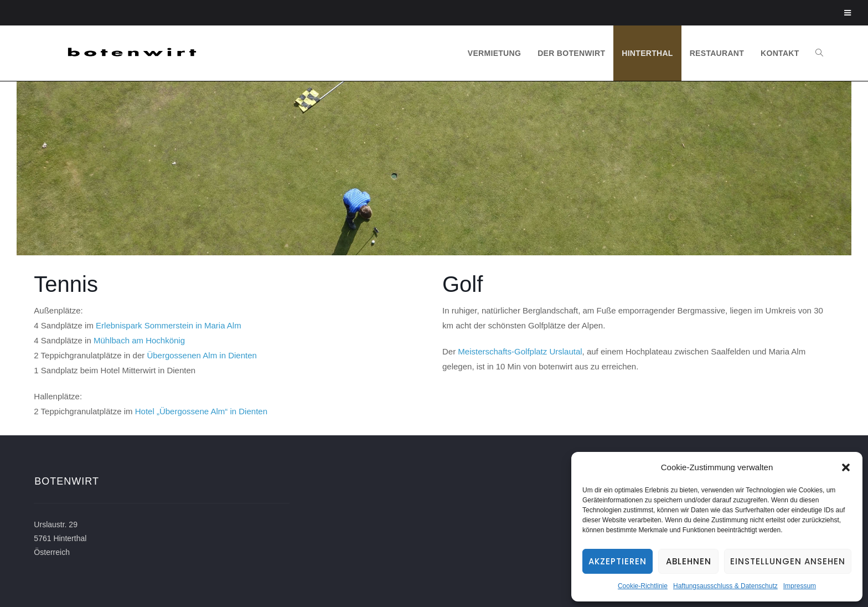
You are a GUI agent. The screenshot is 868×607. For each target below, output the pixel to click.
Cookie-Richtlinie (643, 586)
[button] (846, 467)
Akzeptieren (618, 561)
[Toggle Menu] (848, 13)
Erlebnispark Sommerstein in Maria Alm (169, 325)
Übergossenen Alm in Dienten (201, 355)
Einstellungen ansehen (788, 561)
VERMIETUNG (494, 53)
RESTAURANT (717, 53)
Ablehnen (689, 561)
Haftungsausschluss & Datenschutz (725, 586)
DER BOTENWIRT (571, 53)
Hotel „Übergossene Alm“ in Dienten (201, 411)
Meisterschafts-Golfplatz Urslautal (520, 351)
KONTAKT (780, 53)
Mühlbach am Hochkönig (139, 340)
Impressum (800, 586)
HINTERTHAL (647, 53)
